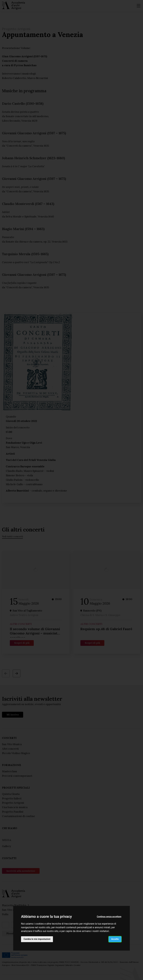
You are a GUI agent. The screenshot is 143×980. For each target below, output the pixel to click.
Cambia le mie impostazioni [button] (37, 939)
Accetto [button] (115, 939)
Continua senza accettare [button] (109, 917)
